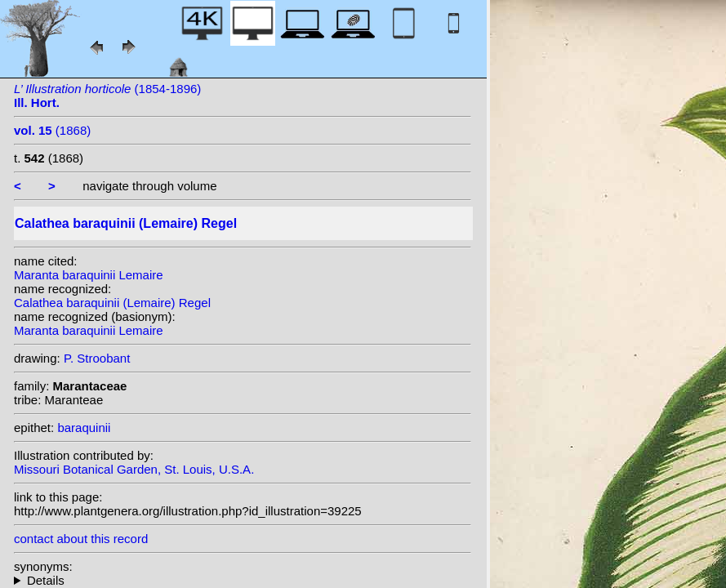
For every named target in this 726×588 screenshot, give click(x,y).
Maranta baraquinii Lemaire (89, 275)
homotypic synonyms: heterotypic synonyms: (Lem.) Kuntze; (243, 580)
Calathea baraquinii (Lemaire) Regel (112, 303)
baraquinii (84, 428)
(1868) (52, 130)
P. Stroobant (97, 358)
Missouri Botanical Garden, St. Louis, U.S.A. (134, 469)
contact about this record (81, 539)
